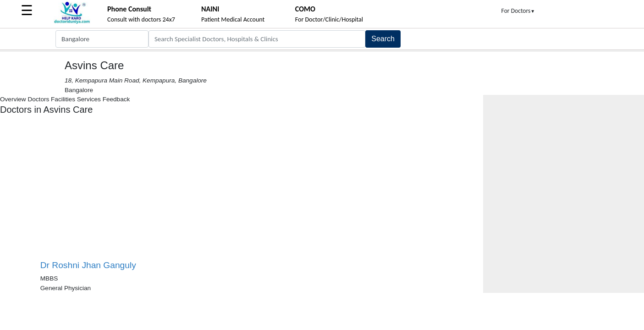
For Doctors (518, 11)
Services (89, 99)
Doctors (38, 99)
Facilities (63, 99)
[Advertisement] (141, 191)
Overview (13, 99)
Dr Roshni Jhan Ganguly (88, 265)
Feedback (116, 99)
